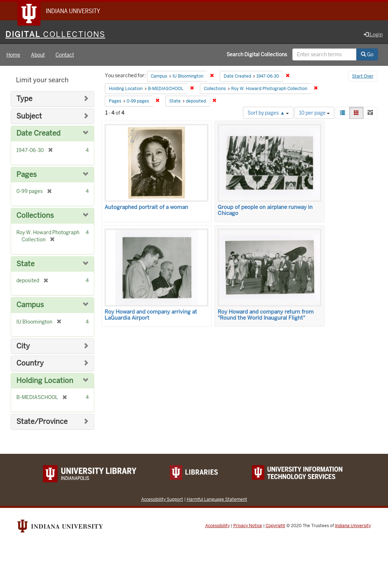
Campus (30, 305)
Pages (26, 175)
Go (367, 54)
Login (373, 35)
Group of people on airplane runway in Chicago (265, 210)
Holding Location (45, 381)
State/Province (42, 422)
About (38, 55)
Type (24, 99)
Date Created (38, 133)
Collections (35, 216)
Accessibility (217, 526)
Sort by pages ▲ (268, 113)
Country (30, 363)
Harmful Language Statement (217, 499)
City (23, 346)
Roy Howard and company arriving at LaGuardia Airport (151, 315)
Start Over (363, 76)
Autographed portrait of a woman (146, 207)
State (25, 264)
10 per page (314, 113)
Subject (29, 116)
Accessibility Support (162, 499)
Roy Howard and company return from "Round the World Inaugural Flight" (266, 315)
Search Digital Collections (257, 54)
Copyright (275, 526)
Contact (65, 55)
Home (13, 55)
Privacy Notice (248, 526)
